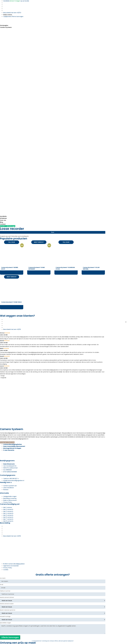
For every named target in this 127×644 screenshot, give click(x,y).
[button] (53, 376)
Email (2, 585)
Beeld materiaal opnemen (8, 610)
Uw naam (3, 578)
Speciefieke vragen (5, 623)
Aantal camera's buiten (7, 604)
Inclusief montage (5, 617)
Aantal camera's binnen (7, 597)
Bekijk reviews (8, 15)
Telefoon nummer (5, 591)
